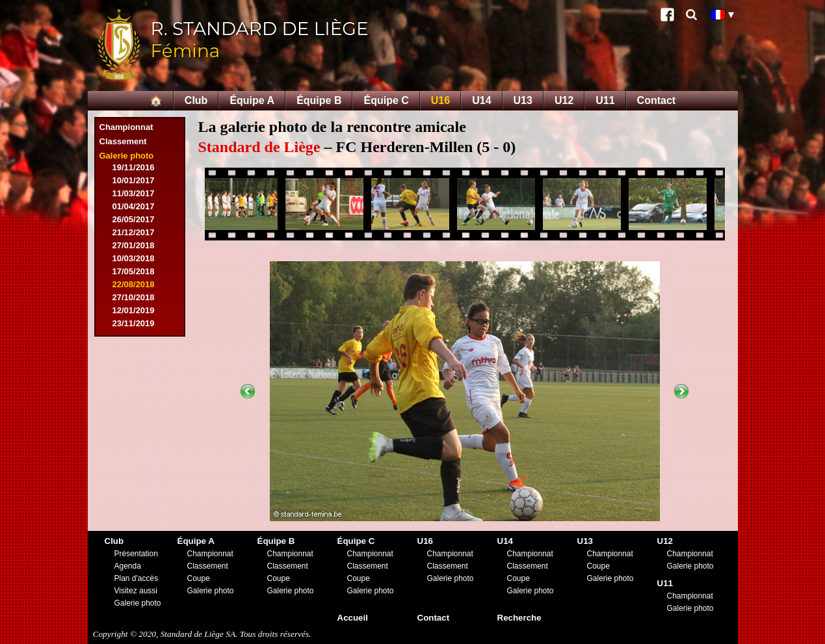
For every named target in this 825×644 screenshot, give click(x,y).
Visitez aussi (136, 591)
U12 (564, 100)
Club (196, 100)
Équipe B (319, 100)
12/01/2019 (134, 310)
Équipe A (252, 100)
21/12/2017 (134, 232)
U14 (481, 100)
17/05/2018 (134, 271)
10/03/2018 (134, 258)
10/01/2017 (134, 180)
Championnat (126, 127)
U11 (605, 100)
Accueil (353, 618)
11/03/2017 (134, 193)
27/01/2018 (134, 245)
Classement (123, 141)
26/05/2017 (134, 219)
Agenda (128, 566)
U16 (440, 100)
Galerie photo (127, 156)
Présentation (136, 554)
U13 (523, 100)
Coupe (199, 578)
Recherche (519, 618)
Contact (657, 100)
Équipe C (386, 100)
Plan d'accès (137, 578)
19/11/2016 (134, 167)
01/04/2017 (134, 206)
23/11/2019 (134, 323)
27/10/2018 (134, 297)
